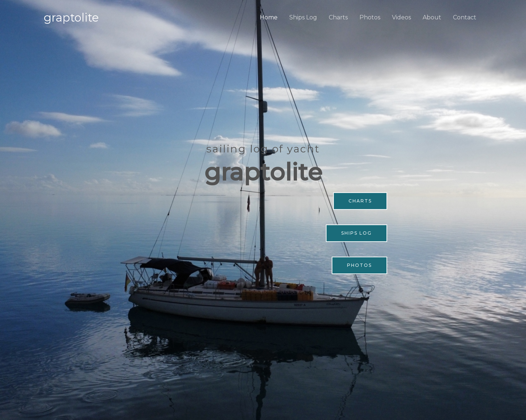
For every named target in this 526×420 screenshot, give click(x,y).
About (432, 17)
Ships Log (303, 17)
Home (269, 17)
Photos (370, 17)
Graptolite (71, 18)
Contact (465, 17)
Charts (338, 17)
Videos (401, 17)
